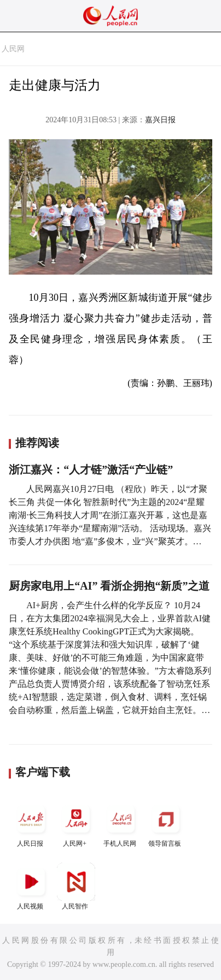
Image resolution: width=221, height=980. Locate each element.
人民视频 (31, 886)
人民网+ (76, 824)
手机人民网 (121, 824)
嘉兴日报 (160, 120)
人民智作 (76, 886)
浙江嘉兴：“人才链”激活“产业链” (91, 470)
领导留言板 (166, 824)
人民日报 (31, 824)
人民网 (13, 49)
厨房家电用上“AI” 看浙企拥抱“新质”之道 (109, 586)
